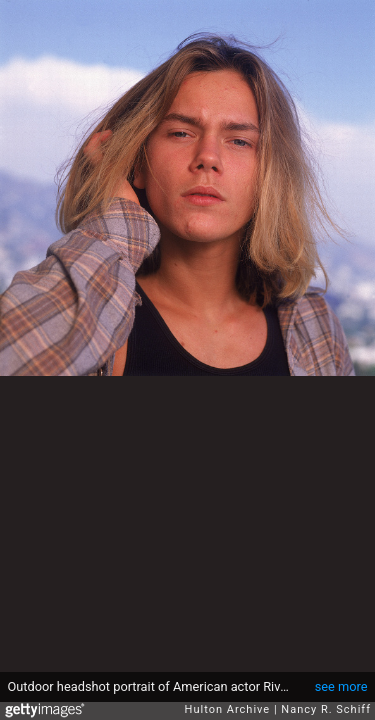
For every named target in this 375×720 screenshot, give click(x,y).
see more (341, 686)
